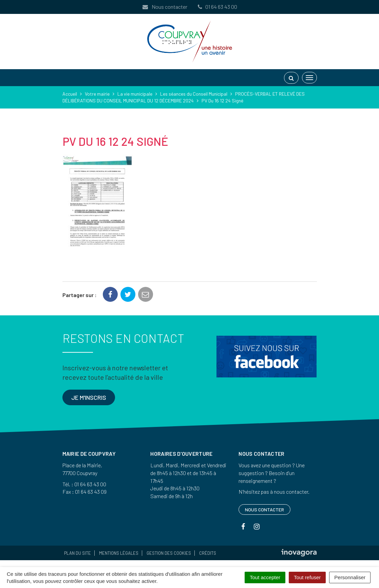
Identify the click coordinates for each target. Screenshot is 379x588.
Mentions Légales (119, 553)
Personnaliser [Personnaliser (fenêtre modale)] (350, 577)
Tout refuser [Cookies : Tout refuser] (307, 577)
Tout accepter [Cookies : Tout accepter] (265, 577)
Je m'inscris (89, 397)
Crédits (208, 553)
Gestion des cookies (169, 553)
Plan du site (78, 553)
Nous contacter (165, 7)
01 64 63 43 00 (217, 7)
